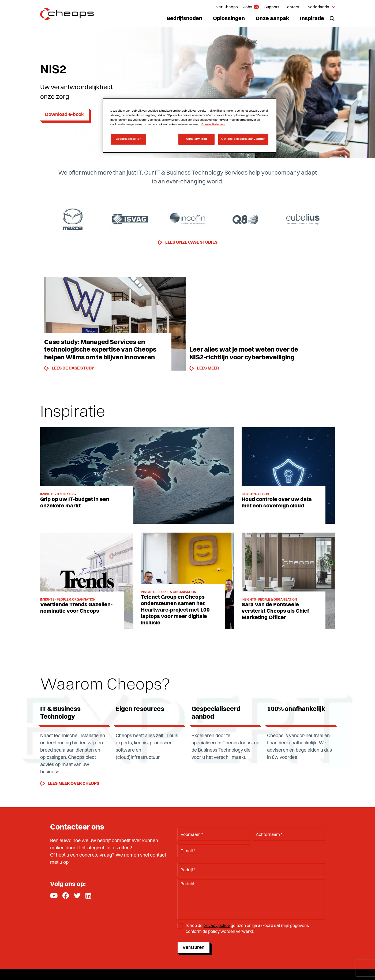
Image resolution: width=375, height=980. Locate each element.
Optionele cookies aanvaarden (243, 139)
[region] (189, 125)
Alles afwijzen (196, 139)
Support (272, 7)
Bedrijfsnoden (184, 19)
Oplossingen (229, 19)
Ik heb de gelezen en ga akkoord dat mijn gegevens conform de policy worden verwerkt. (247, 929)
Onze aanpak (272, 19)
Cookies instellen (129, 139)
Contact (292, 7)
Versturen (194, 948)
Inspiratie (312, 19)
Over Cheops (226, 7)
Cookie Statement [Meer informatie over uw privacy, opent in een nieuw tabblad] (213, 125)
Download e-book (64, 115)
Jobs (248, 7)
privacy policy (217, 926)
